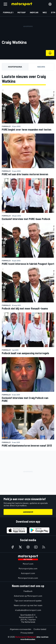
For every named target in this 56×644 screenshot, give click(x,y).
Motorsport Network (26, 637)
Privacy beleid (27, 633)
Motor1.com (28, 564)
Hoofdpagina (15, 67)
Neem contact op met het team (28, 605)
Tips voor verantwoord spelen (28, 601)
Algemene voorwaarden (21, 629)
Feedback (28, 591)
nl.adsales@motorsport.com (28, 610)
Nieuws (41, 67)
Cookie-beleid (40, 629)
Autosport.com (28, 573)
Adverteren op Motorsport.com (28, 596)
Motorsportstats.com (28, 578)
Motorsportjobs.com (28, 568)
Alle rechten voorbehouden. (34, 638)
